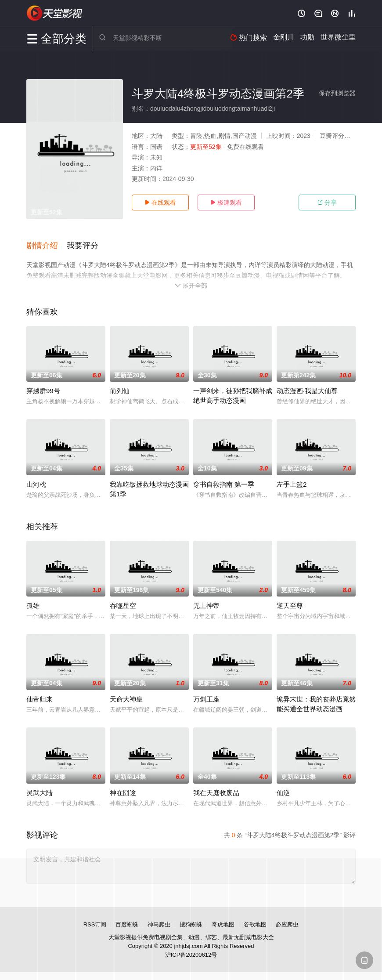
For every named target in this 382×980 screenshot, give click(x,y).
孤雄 (33, 605)
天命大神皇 (126, 698)
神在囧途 (123, 792)
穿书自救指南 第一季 (224, 483)
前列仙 (120, 390)
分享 (327, 203)
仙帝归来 (40, 698)
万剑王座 (206, 698)
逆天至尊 (290, 605)
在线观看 (160, 203)
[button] (47, 246)
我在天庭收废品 (216, 792)
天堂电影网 (55, 13)
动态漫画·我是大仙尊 (307, 390)
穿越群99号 (43, 390)
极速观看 (226, 203)
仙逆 (283, 792)
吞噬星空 (123, 605)
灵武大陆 (40, 792)
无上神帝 (206, 605)
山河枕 (36, 483)
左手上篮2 (292, 483)
